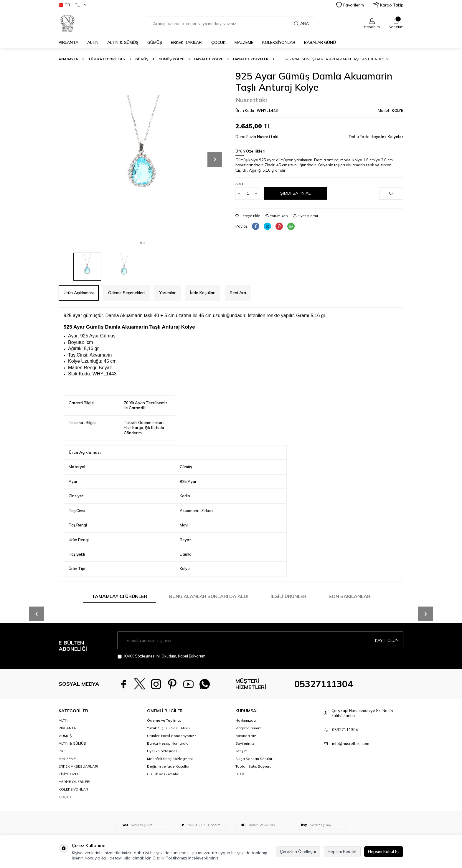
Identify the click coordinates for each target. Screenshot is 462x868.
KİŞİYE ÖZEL (69, 774)
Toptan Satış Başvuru (253, 766)
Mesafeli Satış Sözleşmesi (170, 759)
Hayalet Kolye (209, 59)
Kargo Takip (388, 5)
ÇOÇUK (65, 797)
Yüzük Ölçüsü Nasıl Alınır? (169, 728)
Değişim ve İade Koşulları (169, 766)
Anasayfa (68, 59)
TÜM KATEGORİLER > (107, 59)
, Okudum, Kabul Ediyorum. (162, 656)
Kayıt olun (387, 640)
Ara (301, 24)
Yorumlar (167, 293)
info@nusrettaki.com (351, 743)
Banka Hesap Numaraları (169, 743)
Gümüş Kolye (171, 59)
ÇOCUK (218, 42)
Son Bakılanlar (349, 596)
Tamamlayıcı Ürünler (119, 596)
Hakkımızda (246, 720)
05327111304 (324, 684)
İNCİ (62, 751)
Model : (391, 110)
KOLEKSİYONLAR (279, 42)
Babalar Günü (320, 42)
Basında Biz (246, 736)
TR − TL (72, 5)
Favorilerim (350, 5)
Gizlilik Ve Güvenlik (163, 774)
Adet (239, 184)
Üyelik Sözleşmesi (163, 751)
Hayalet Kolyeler (251, 59)
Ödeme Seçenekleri (126, 293)
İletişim (241, 751)
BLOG (240, 774)
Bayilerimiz (245, 743)
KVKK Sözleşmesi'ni (142, 656)
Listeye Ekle (248, 216)
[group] (143, 154)
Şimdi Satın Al (295, 193)
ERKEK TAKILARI (187, 42)
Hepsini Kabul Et (384, 852)
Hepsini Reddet (342, 852)
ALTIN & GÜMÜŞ (123, 42)
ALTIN (93, 42)
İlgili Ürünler (288, 596)
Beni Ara (238, 293)
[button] (141, 243)
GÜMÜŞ (155, 42)
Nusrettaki (251, 100)
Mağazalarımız (248, 728)
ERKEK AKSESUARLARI (78, 766)
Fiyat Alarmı (306, 216)
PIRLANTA (69, 42)
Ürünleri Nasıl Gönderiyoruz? (171, 736)
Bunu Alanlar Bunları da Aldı (209, 596)
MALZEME (244, 42)
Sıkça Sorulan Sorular (254, 759)
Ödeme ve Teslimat (164, 720)
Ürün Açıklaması (79, 293)
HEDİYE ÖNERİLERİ (74, 782)
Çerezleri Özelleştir (298, 852)
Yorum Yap (277, 216)
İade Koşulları (203, 293)
